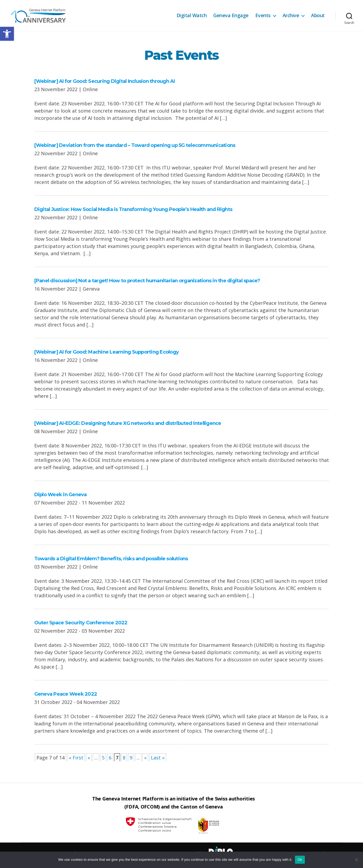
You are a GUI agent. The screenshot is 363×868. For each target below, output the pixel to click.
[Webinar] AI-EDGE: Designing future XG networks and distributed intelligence (128, 425)
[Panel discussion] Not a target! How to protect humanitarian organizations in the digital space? (147, 282)
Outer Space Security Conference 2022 (81, 624)
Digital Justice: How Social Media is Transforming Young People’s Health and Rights (133, 211)
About (318, 16)
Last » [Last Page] (158, 759)
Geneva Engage (231, 16)
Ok (300, 860)
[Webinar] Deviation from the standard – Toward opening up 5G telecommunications (135, 147)
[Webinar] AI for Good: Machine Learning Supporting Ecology (107, 353)
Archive (291, 16)
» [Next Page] (145, 759)
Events (263, 16)
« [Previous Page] (89, 759)
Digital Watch (192, 16)
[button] (7, 34)
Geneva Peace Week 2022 (66, 695)
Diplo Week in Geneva (61, 496)
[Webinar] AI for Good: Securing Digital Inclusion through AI (105, 83)
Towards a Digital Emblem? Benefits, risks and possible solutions (111, 560)
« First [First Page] (76, 759)
